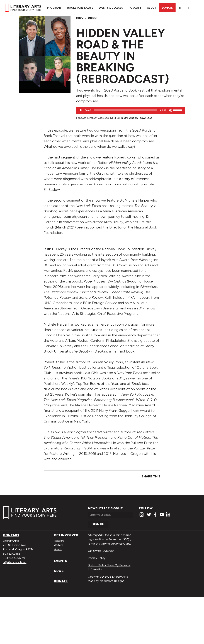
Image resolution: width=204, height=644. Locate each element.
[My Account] (189, 8)
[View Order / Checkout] (198, 8)
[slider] (126, 110)
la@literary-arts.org (15, 562)
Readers (59, 541)
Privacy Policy (97, 558)
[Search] (180, 8)
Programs (54, 8)
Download (146, 118)
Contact (11, 535)
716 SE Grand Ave (14, 545)
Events (60, 561)
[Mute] (170, 110)
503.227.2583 (12, 554)
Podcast (135, 8)
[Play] (81, 110)
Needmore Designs (112, 581)
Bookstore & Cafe (80, 8)
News (59, 571)
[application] (131, 110)
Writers (59, 545)
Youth (58, 549)
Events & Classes (111, 8)
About (152, 8)
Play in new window (127, 118)
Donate (167, 8)
